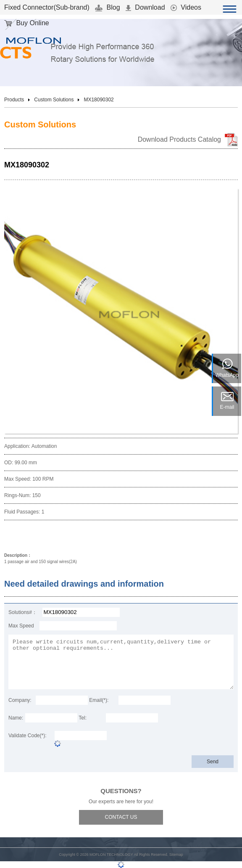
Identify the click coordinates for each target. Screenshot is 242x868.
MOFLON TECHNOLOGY (111, 855)
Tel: (83, 718)
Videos (186, 7)
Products (14, 100)
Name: (16, 718)
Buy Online (27, 23)
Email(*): (99, 700)
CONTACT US (121, 817)
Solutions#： (23, 612)
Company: (20, 700)
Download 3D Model (117, 537)
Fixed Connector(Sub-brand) (47, 7)
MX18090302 (99, 100)
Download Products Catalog (179, 139)
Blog (107, 7)
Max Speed (21, 626)
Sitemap (176, 855)
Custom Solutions (54, 100)
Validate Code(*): (28, 736)
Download (145, 7)
